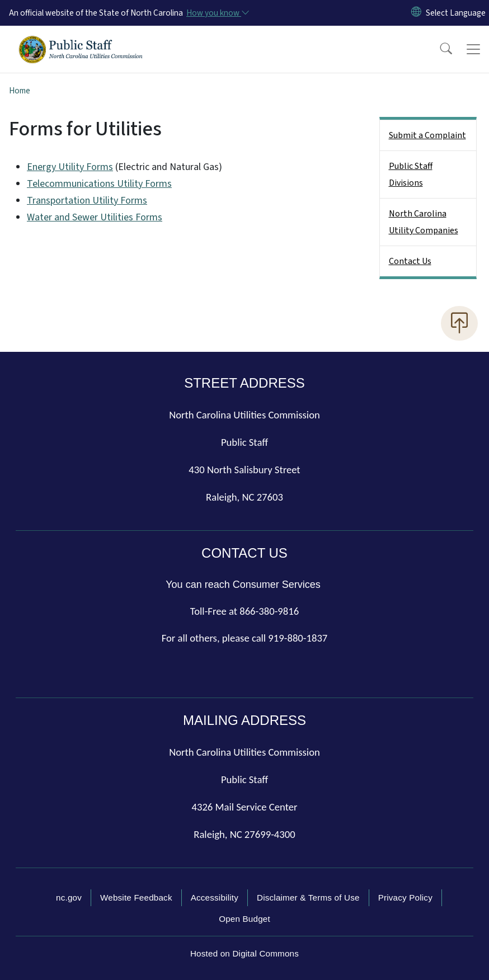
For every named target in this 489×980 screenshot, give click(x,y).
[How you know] (217, 13)
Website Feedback (136, 897)
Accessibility (215, 897)
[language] (456, 13)
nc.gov (69, 897)
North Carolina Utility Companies (424, 222)
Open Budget (244, 919)
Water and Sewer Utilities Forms (95, 217)
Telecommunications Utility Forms (99, 184)
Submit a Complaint (427, 135)
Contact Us (410, 261)
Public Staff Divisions (411, 175)
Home (20, 91)
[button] (439, 49)
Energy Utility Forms (70, 167)
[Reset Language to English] (416, 13)
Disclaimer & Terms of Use (308, 897)
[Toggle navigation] (473, 49)
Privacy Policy (405, 897)
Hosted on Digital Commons (244, 953)
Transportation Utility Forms (87, 201)
